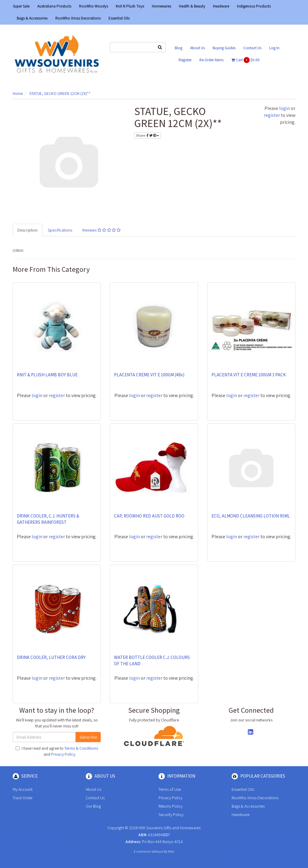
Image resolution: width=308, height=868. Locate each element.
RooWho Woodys (94, 6)
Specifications (60, 230)
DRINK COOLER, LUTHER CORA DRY (51, 657)
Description (28, 230)
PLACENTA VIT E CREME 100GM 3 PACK (249, 375)
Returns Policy (171, 806)
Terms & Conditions (81, 748)
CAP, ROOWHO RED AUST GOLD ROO (149, 516)
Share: (148, 135)
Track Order (23, 798)
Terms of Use (170, 789)
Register (185, 60)
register (272, 115)
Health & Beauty (192, 6)
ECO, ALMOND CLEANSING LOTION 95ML (251, 516)
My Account (23, 789)
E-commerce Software (149, 851)
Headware (221, 6)
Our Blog (93, 806)
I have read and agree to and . (57, 751)
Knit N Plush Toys (130, 6)
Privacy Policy (63, 754)
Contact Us (252, 48)
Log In (274, 48)
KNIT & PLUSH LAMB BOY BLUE (47, 375)
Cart (245, 60)
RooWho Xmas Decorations (78, 18)
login (285, 108)
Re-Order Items (211, 60)
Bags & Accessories (32, 18)
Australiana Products (54, 6)
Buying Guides (224, 48)
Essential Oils (119, 18)
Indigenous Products (254, 6)
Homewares (162, 6)
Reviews (102, 230)
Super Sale (21, 6)
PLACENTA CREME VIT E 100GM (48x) (149, 375)
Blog (179, 48)
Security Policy (171, 815)
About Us (197, 48)
